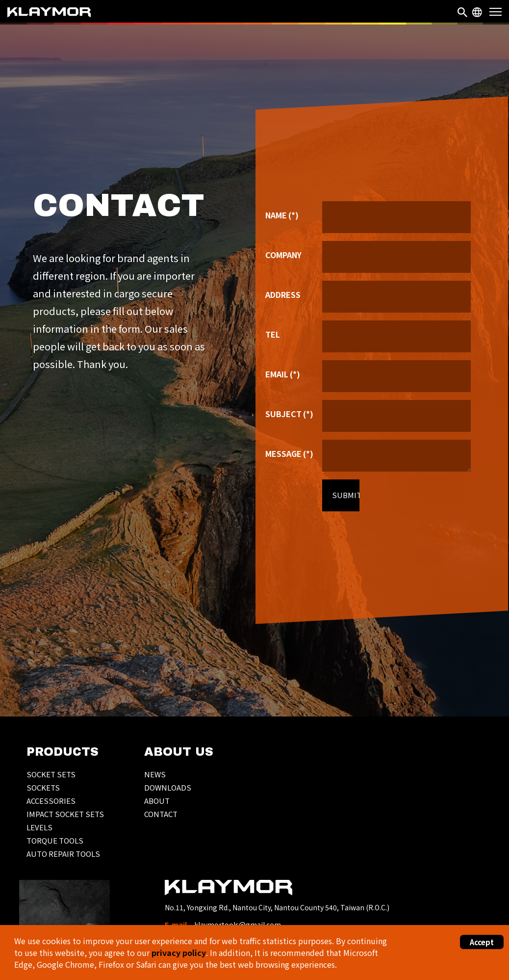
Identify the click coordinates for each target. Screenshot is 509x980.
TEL (273, 335)
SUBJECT (289, 415)
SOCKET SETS (51, 774)
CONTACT (161, 814)
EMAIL (283, 375)
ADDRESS (283, 295)
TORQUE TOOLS (55, 840)
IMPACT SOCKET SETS (65, 814)
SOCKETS (43, 787)
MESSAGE (289, 454)
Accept (482, 942)
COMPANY (283, 256)
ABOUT (157, 801)
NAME (282, 216)
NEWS (155, 774)
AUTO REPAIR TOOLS (63, 854)
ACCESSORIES (51, 801)
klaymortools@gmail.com (238, 925)
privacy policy (179, 953)
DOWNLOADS (168, 787)
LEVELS (39, 827)
